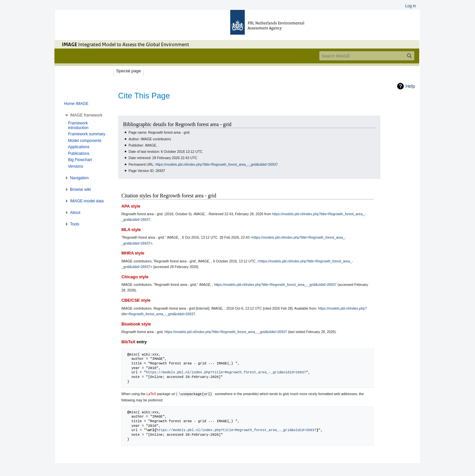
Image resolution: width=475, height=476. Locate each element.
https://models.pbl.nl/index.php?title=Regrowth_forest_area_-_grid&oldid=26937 (217, 164)
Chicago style (135, 277)
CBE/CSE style (136, 300)
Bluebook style (136, 324)
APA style (131, 206)
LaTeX (151, 394)
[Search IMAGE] (367, 56)
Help (410, 86)
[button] (86, 115)
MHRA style (133, 253)
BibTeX (128, 342)
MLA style (131, 230)
